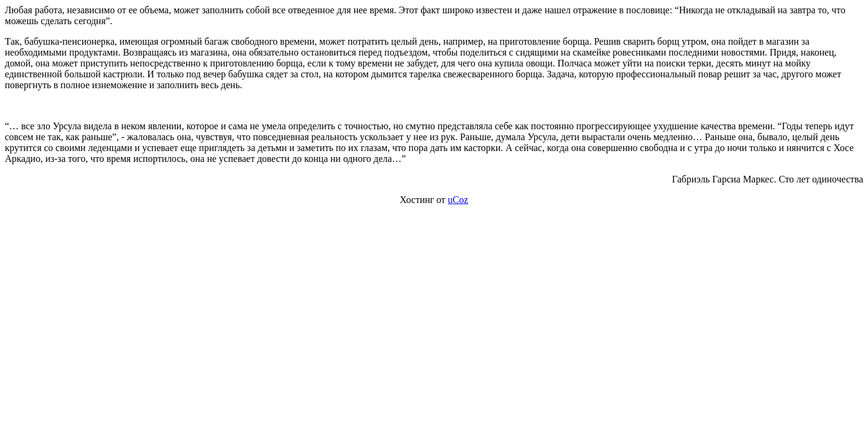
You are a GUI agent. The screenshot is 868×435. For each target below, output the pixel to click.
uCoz (458, 200)
